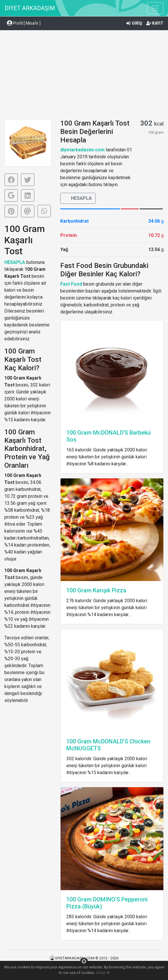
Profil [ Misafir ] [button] (24, 23)
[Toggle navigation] (155, 8)
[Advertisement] (84, 76)
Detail (103, 973)
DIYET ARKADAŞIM (30, 8)
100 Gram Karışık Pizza (96, 590)
